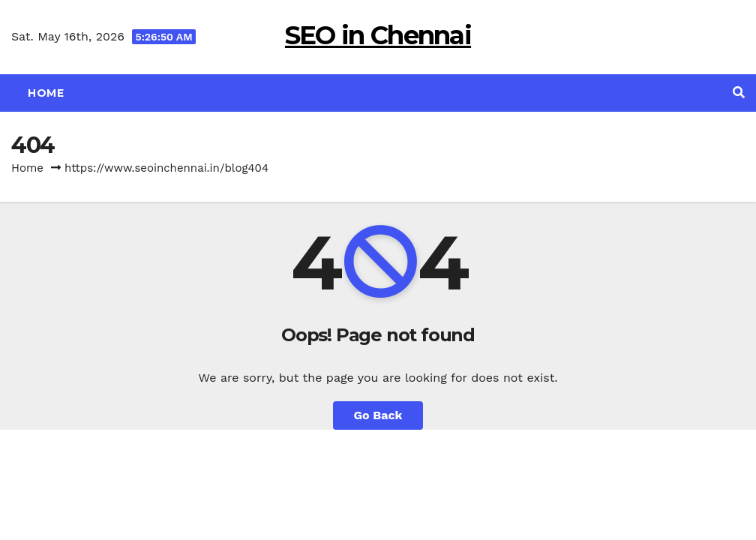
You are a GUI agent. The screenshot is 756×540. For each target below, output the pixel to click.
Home (46, 93)
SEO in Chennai (378, 35)
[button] (739, 93)
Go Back (378, 415)
